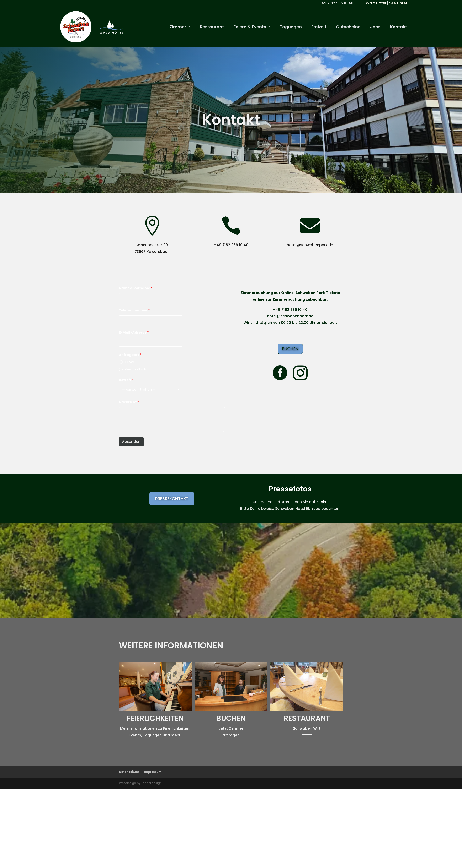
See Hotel (398, 3)
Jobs (375, 28)
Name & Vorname (136, 288)
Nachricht (129, 402)
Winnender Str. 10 (152, 245)
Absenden (131, 442)
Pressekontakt (172, 499)
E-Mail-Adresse (134, 333)
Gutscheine (348, 28)
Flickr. (322, 502)
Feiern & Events (250, 28)
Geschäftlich (136, 370)
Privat (130, 362)
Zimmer (178, 28)
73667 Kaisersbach (152, 252)
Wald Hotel (376, 3)
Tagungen (291, 28)
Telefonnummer (134, 310)
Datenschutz (129, 772)
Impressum (153, 772)
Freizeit (319, 28)
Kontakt (399, 28)
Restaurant (212, 28)
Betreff (126, 380)
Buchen (290, 349)
